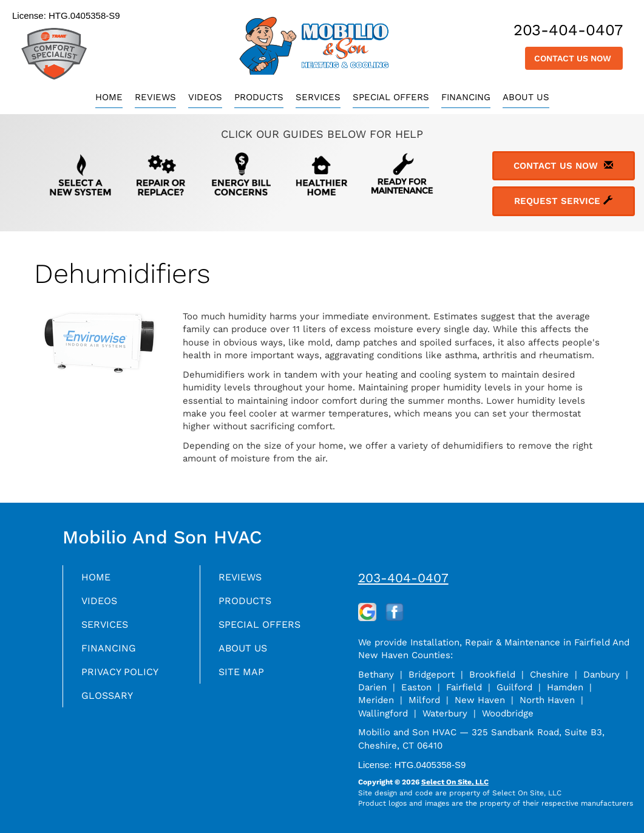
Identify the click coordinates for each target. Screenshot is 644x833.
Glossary (110, 702)
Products (259, 97)
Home (109, 97)
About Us (526, 97)
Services (318, 97)
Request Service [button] (563, 201)
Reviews (155, 97)
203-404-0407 (403, 578)
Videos (205, 97)
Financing (466, 97)
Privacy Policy (124, 677)
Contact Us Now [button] (574, 58)
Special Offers (391, 97)
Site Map (244, 677)
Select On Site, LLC (455, 782)
